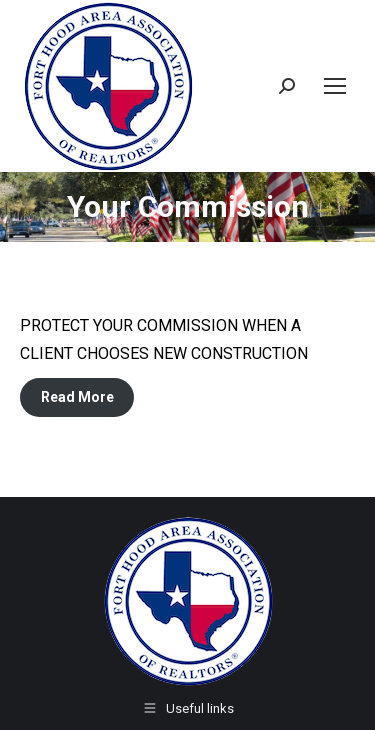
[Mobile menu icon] (335, 86)
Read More (77, 397)
